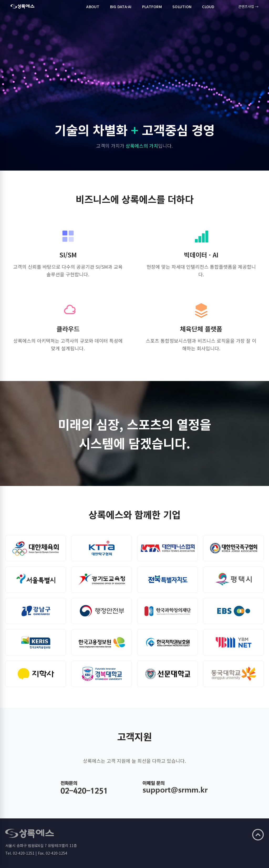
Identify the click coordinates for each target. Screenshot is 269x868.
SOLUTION (182, 7)
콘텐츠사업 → (248, 6)
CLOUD (208, 7)
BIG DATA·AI (121, 7)
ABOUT (93, 7)
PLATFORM (152, 7)
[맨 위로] (258, 835)
